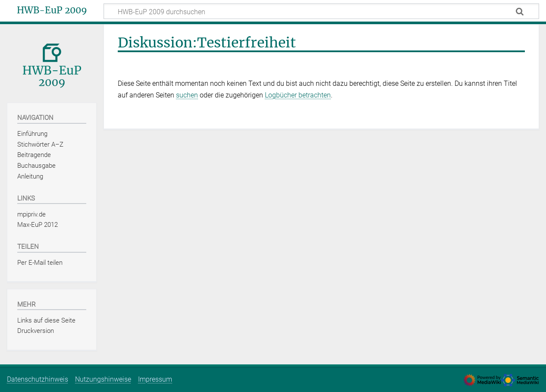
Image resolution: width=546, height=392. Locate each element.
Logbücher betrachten (298, 95)
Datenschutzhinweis (38, 379)
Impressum (155, 379)
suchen (187, 95)
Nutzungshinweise (103, 379)
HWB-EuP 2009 (52, 10)
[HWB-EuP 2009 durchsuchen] (321, 11)
